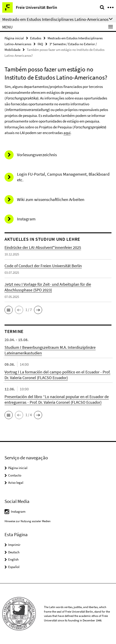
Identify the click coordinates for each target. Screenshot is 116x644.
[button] (9, 310)
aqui (67, 133)
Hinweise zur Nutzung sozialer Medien (28, 521)
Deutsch (14, 552)
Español (14, 567)
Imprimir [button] (14, 545)
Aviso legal (16, 482)
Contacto (15, 475)
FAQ (40, 44)
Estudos (36, 38)
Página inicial (14, 38)
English (13, 559)
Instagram (18, 511)
